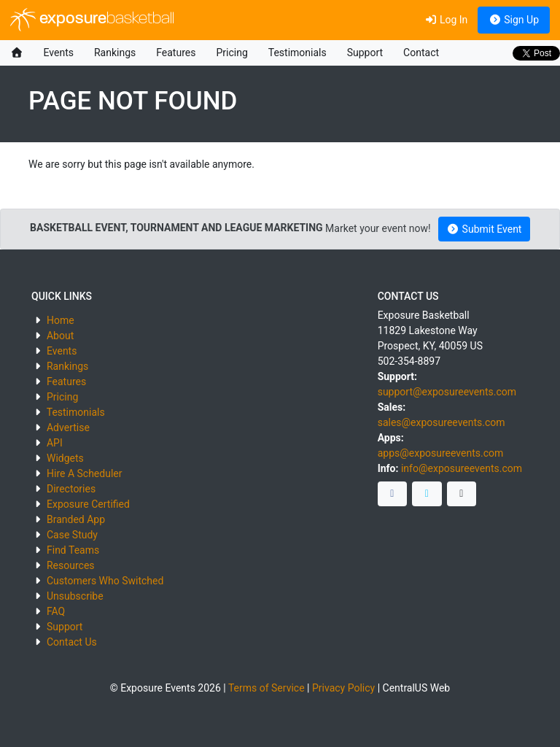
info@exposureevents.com (462, 468)
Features (176, 53)
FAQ (56, 611)
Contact (421, 53)
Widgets (65, 458)
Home (61, 320)
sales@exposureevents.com (442, 422)
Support (365, 53)
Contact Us (72, 642)
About (60, 336)
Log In (446, 20)
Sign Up (514, 20)
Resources (71, 565)
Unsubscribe (75, 596)
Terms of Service (267, 688)
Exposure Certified (88, 504)
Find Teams (73, 550)
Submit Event (485, 229)
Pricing (232, 53)
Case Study (72, 535)
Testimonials (297, 53)
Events (59, 53)
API (55, 443)
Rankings (115, 53)
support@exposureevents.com (447, 392)
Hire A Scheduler (84, 473)
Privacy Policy (343, 688)
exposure (92, 20)
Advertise (68, 427)
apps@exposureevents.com (441, 453)
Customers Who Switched (105, 581)
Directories (71, 489)
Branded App (76, 519)
